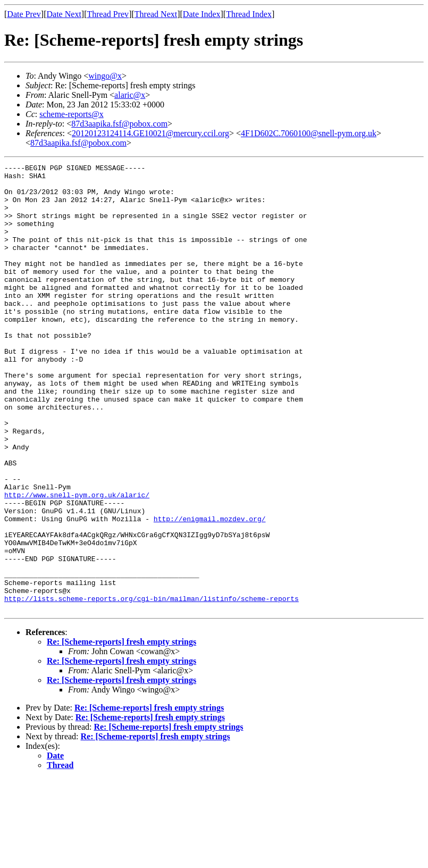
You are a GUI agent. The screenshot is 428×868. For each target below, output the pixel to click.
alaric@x (130, 95)
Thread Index (249, 14)
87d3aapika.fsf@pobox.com (119, 124)
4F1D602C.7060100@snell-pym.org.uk (309, 133)
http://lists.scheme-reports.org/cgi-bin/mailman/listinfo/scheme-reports (152, 686)
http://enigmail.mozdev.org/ (210, 590)
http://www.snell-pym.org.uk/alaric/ (77, 562)
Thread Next (156, 14)
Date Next (64, 14)
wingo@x (105, 76)
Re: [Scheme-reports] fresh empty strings (121, 731)
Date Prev (24, 14)
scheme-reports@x (71, 114)
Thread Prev (108, 14)
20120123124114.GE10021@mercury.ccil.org (150, 133)
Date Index (202, 14)
